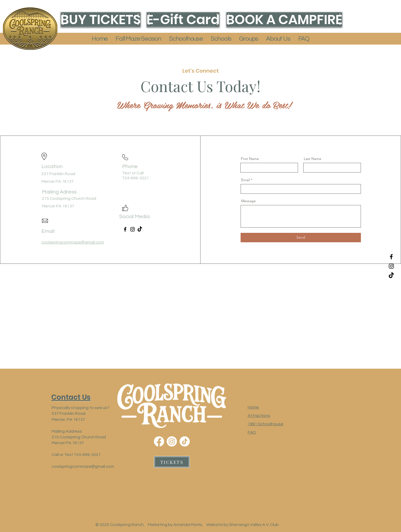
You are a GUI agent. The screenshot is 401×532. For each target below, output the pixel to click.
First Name (250, 159)
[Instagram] (391, 266)
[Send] (301, 238)
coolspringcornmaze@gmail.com (83, 466)
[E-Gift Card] (183, 20)
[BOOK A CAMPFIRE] (284, 20)
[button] (138, 39)
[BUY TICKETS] (101, 20)
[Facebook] (391, 257)
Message (248, 201)
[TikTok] (391, 276)
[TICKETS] (172, 462)
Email (245, 180)
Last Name (313, 159)
